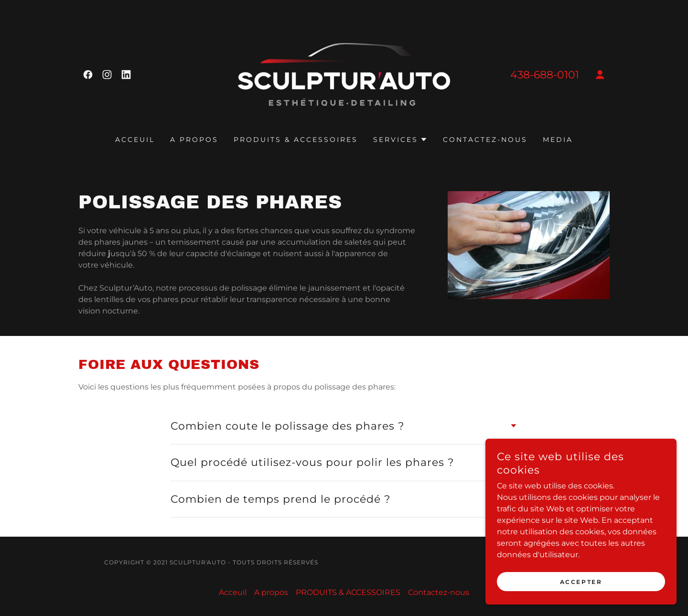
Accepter (581, 595)
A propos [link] (194, 140)
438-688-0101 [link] (545, 75)
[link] (88, 75)
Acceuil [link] (135, 140)
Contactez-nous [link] (485, 140)
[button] (600, 75)
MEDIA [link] (558, 140)
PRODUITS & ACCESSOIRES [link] (296, 140)
